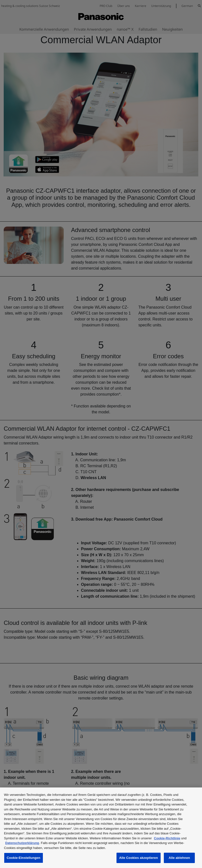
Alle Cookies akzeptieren (139, 858)
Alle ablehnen (179, 858)
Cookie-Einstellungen (24, 858)
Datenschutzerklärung (22, 843)
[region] (101, 828)
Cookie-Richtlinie (167, 838)
